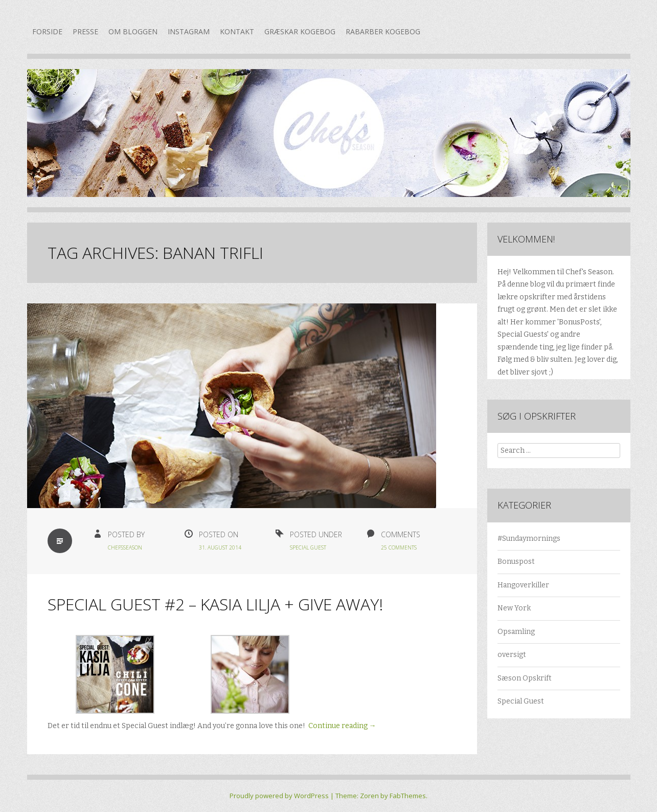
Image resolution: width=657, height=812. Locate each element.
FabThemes (408, 796)
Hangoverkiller (523, 585)
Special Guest (308, 547)
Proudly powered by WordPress (279, 796)
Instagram (189, 31)
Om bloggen (133, 31)
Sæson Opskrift (525, 678)
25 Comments (399, 547)
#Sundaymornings (529, 539)
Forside (47, 31)
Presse (85, 31)
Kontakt (237, 31)
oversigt (512, 655)
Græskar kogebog (300, 31)
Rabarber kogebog (383, 31)
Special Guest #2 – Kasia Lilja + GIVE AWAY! (215, 604)
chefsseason (125, 547)
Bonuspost (516, 562)
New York (514, 608)
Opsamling (516, 632)
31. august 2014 (220, 547)
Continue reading (342, 726)
